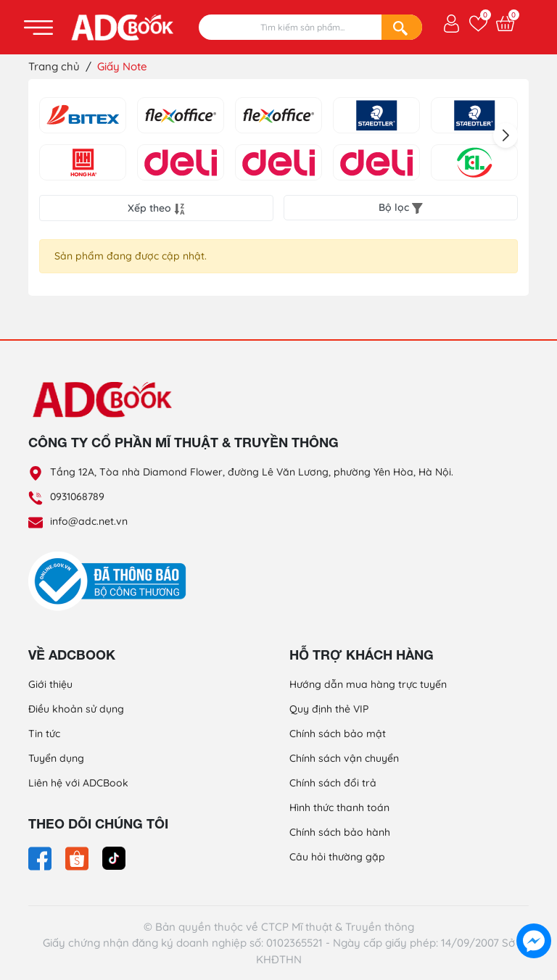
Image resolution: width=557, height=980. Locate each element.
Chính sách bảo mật (338, 734)
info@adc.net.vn (89, 521)
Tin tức (44, 734)
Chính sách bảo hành (340, 832)
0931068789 (77, 497)
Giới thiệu (50, 684)
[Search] (402, 27)
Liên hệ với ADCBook (78, 783)
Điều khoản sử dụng (76, 709)
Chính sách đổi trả (333, 783)
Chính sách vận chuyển (344, 758)
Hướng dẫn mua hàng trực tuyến (368, 684)
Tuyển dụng (56, 758)
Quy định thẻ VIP (329, 709)
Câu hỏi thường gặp (337, 857)
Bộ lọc (401, 207)
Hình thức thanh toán (339, 807)
